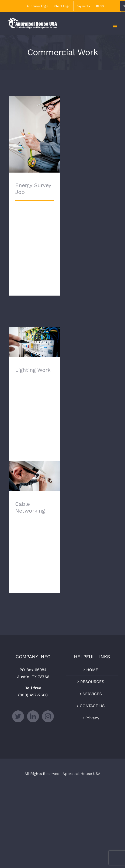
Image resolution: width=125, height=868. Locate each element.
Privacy (92, 718)
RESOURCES (92, 682)
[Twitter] (18, 716)
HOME (92, 670)
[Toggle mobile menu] (116, 27)
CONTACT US (92, 706)
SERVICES (92, 694)
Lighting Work (33, 370)
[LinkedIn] (33, 716)
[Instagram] (48, 716)
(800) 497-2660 (33, 695)
